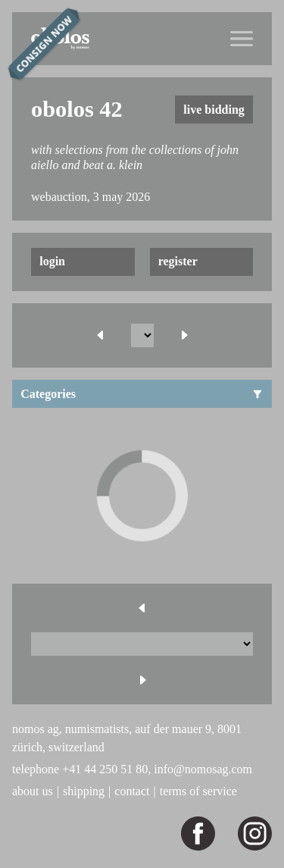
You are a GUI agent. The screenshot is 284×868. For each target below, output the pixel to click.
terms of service (198, 791)
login (52, 261)
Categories (142, 394)
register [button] (178, 261)
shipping (84, 791)
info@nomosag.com (203, 769)
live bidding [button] (214, 110)
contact (132, 791)
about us (33, 791)
